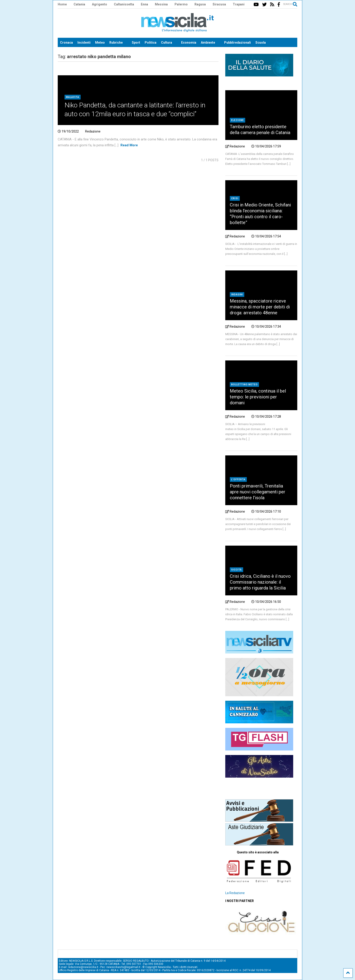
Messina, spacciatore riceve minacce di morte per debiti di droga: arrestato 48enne (260, 307)
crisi (235, 198)
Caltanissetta (124, 4)
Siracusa (219, 4)
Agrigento (100, 4)
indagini (237, 295)
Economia (189, 43)
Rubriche (116, 43)
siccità (236, 570)
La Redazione (235, 893)
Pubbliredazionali (237, 43)
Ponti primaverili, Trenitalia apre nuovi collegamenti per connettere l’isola (258, 492)
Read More (129, 145)
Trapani (239, 4)
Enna (144, 4)
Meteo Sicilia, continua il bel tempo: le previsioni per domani (258, 397)
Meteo (100, 43)
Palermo (181, 4)
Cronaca (66, 43)
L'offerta (238, 479)
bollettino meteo (244, 385)
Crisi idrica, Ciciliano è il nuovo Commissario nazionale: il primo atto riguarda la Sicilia (260, 582)
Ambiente (208, 43)
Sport (136, 43)
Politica (151, 43)
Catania (79, 4)
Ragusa (200, 4)
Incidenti (84, 43)
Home (62, 4)
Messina (161, 4)
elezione (237, 120)
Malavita (73, 97)
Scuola (261, 43)
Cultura (167, 43)
